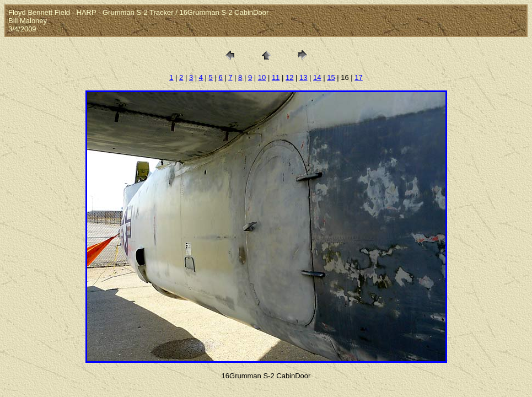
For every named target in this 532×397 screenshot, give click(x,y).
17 (358, 77)
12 (289, 77)
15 (331, 77)
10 (262, 77)
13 (303, 77)
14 (317, 77)
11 (276, 77)
